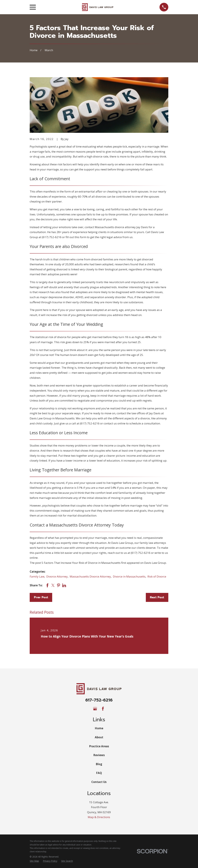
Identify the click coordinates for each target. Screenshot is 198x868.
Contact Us (99, 782)
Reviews (99, 755)
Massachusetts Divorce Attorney (90, 576)
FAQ (99, 773)
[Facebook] (103, 709)
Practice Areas (99, 746)
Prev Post (41, 597)
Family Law (37, 576)
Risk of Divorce (157, 576)
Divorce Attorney (57, 576)
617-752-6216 (99, 700)
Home (99, 728)
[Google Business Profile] (95, 709)
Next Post (157, 597)
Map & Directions (99, 817)
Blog (99, 764)
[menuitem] (34, 861)
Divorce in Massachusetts (129, 576)
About (99, 737)
